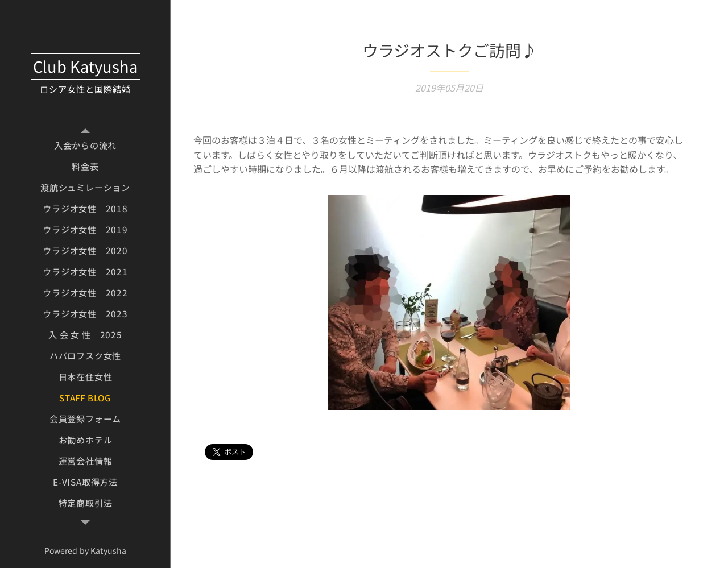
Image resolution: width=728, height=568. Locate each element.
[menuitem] (85, 145)
